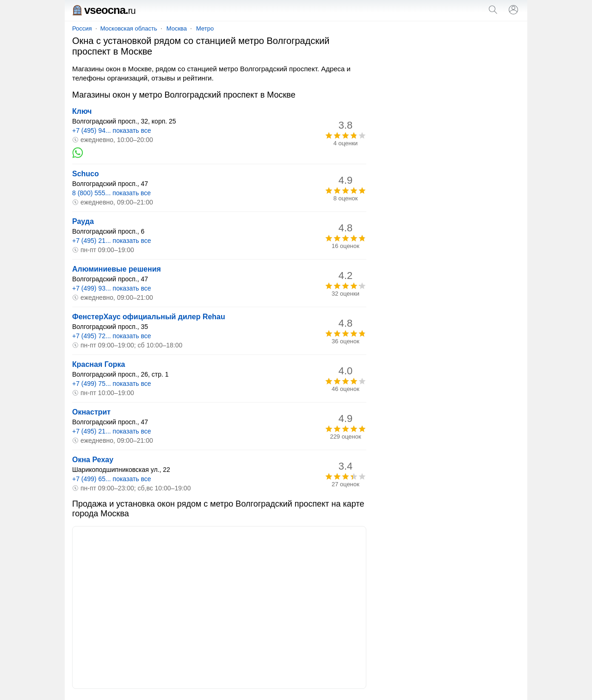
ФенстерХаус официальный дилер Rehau (149, 317)
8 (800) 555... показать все (111, 193)
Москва (177, 28)
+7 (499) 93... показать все (112, 288)
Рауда (83, 221)
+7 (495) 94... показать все (112, 130)
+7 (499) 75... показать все (112, 384)
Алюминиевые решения (117, 269)
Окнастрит (91, 412)
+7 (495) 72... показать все (112, 336)
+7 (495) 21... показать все (112, 241)
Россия (82, 28)
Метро (205, 28)
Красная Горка (99, 364)
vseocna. (104, 10)
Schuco (86, 174)
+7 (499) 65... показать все (112, 479)
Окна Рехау (93, 460)
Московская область (129, 28)
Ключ (82, 111)
